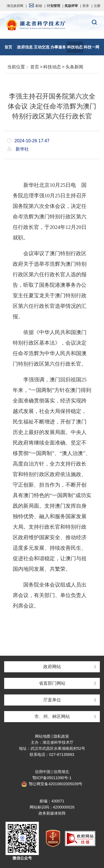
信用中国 (43, 772)
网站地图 (43, 736)
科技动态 (52, 67)
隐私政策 (61, 736)
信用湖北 (61, 772)
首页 (35, 67)
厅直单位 (52, 700)
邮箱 (35, 6)
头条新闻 (74, 67)
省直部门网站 (52, 683)
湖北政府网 (15, 6)
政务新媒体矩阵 (52, 813)
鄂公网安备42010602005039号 (52, 784)
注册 (97, 6)
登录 (86, 6)
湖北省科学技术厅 (52, 25)
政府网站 (52, 667)
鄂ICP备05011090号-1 (52, 778)
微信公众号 (22, 858)
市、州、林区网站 (52, 716)
